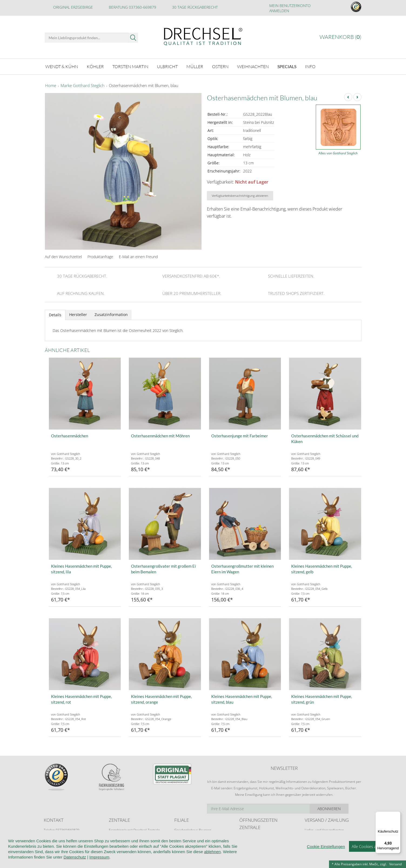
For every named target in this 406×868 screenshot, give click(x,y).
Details (55, 314)
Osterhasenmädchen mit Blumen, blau (144, 85)
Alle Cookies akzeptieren (373, 846)
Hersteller (78, 314)
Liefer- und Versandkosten (324, 829)
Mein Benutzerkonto (290, 6)
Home (51, 85)
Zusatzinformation (111, 314)
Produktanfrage (100, 256)
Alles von (338, 152)
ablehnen (212, 852)
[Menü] (397, 815)
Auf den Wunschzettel (63, 256)
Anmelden (279, 11)
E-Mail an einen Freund (138, 256)
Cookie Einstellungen (326, 847)
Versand (395, 864)
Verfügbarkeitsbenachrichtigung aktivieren (240, 195)
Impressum (99, 857)
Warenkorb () (340, 37)
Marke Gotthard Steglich (83, 85)
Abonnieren (342, 808)
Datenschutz (75, 857)
